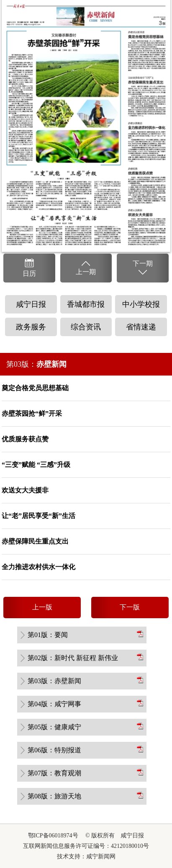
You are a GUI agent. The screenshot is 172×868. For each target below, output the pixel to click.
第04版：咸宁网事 (54, 704)
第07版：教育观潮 (54, 773)
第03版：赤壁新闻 (54, 681)
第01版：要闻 (48, 635)
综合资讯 (86, 327)
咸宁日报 (31, 304)
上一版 (42, 607)
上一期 (86, 267)
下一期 (143, 268)
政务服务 (31, 327)
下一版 (130, 607)
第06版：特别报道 (54, 750)
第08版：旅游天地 (54, 796)
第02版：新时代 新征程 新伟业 (73, 658)
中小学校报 (141, 304)
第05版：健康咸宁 (54, 727)
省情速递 (141, 327)
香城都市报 (86, 304)
